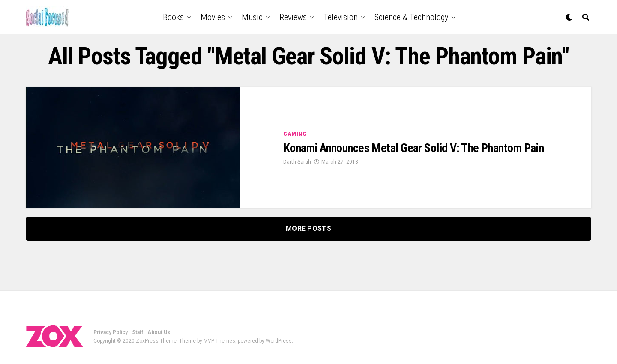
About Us (159, 332)
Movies (213, 17)
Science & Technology (411, 17)
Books (173, 17)
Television (341, 17)
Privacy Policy (111, 332)
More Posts (308, 228)
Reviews (293, 17)
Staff (138, 332)
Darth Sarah (297, 162)
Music (252, 17)
